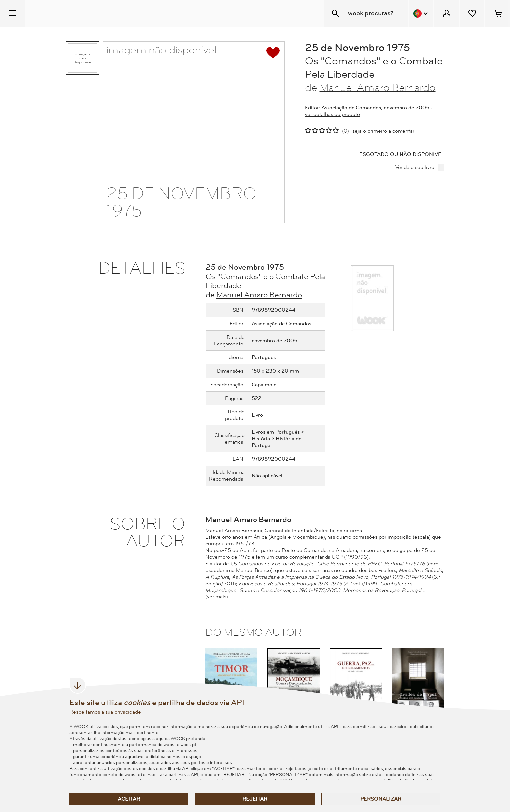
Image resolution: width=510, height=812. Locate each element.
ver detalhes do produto (332, 114)
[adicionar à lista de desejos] (273, 53)
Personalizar (381, 799)
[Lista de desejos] (472, 13)
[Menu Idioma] (421, 13)
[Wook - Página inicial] (65, 13)
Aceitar (129, 799)
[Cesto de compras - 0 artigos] (498, 13)
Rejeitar (255, 799)
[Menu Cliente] (447, 13)
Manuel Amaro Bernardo (378, 88)
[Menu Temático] (12, 13)
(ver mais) (217, 597)
